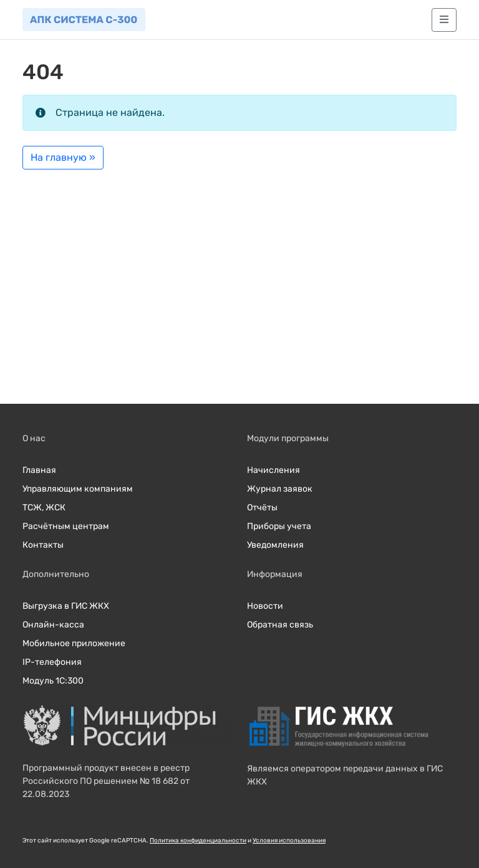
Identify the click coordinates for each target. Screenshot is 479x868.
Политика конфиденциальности (198, 841)
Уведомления (275, 545)
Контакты (43, 545)
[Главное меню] (444, 20)
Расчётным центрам (66, 526)
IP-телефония (52, 662)
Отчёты (262, 508)
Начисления (273, 470)
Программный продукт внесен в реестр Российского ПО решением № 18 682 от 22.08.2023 (106, 781)
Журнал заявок (280, 489)
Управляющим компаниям (78, 489)
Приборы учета (279, 526)
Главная (39, 470)
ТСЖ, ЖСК (44, 508)
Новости (265, 606)
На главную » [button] (63, 157)
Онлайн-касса (53, 625)
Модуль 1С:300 (53, 681)
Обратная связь (280, 625)
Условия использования (289, 841)
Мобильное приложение (74, 643)
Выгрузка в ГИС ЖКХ (66, 606)
